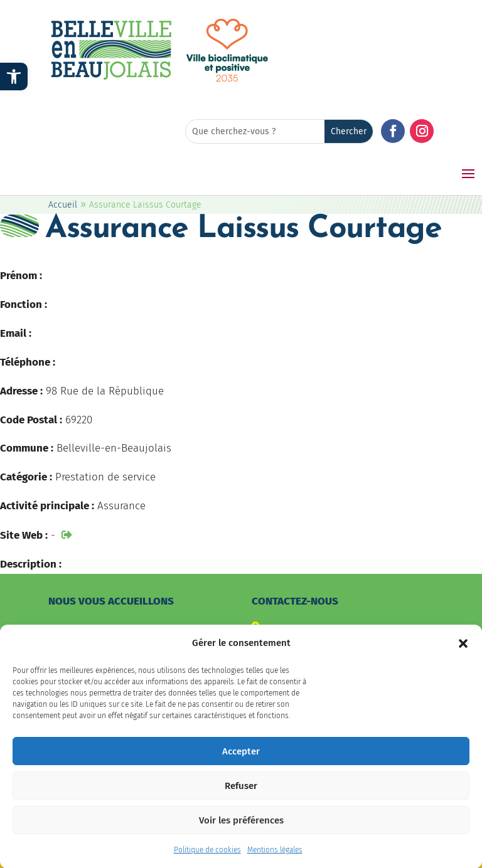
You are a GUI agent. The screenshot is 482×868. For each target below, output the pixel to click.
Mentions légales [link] (275, 858)
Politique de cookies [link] (207, 858)
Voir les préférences (241, 828)
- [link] (53, 535)
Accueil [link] (63, 205)
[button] (463, 652)
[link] (14, 77)
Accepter (241, 760)
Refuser (241, 794)
